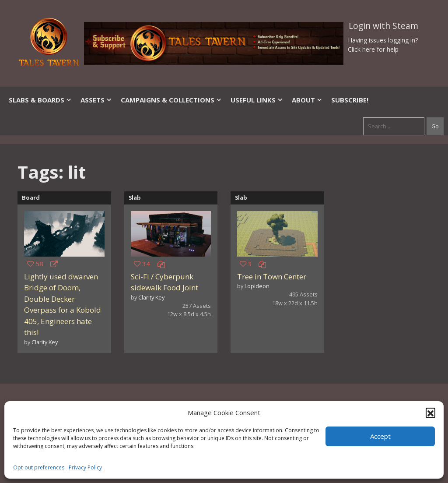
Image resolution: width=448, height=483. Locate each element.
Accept (380, 436)
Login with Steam (383, 26)
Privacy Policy (85, 467)
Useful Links (257, 100)
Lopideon (257, 286)
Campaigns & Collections (171, 100)
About (307, 100)
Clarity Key (45, 342)
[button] (430, 412)
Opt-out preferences (39, 467)
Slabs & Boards (40, 100)
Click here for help (373, 49)
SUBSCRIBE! (350, 100)
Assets (96, 100)
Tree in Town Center (272, 277)
